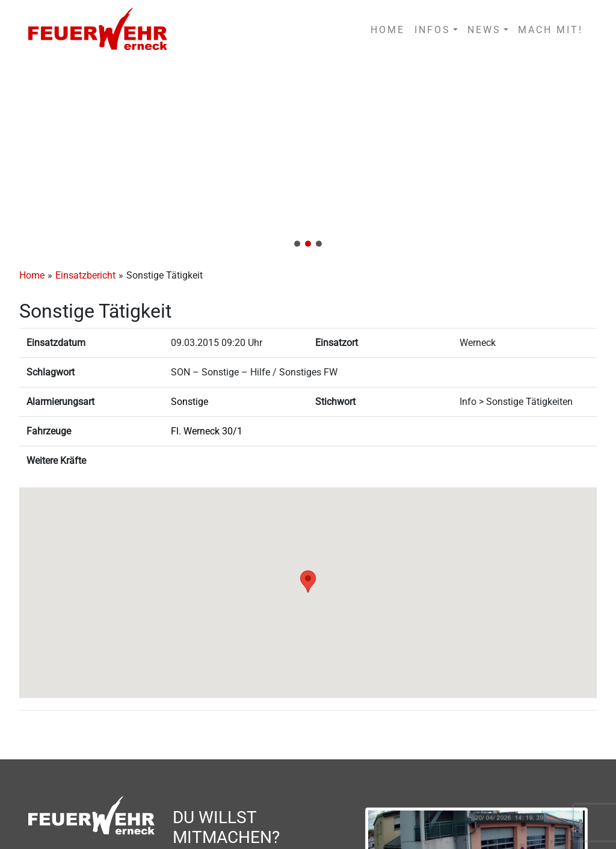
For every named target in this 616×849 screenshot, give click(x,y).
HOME (388, 30)
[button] (308, 158)
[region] (308, 158)
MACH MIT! (550, 30)
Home (32, 275)
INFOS (433, 30)
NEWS (484, 30)
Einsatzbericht (85, 275)
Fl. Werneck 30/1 (207, 431)
